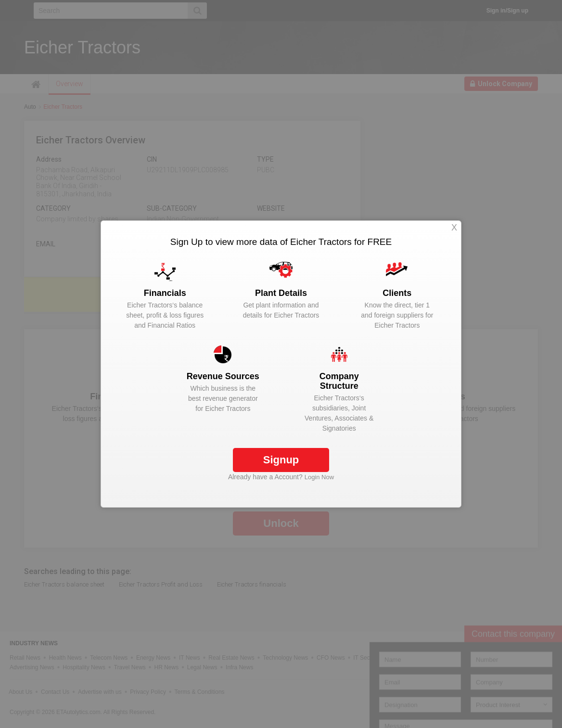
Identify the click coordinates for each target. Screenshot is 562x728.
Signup (281, 460)
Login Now (319, 477)
